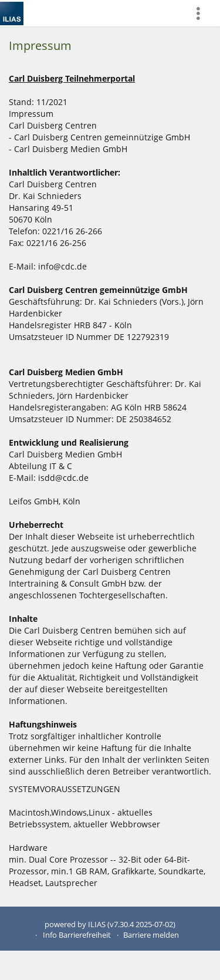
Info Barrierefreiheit (77, 935)
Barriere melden (151, 935)
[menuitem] (203, 13)
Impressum (40, 46)
